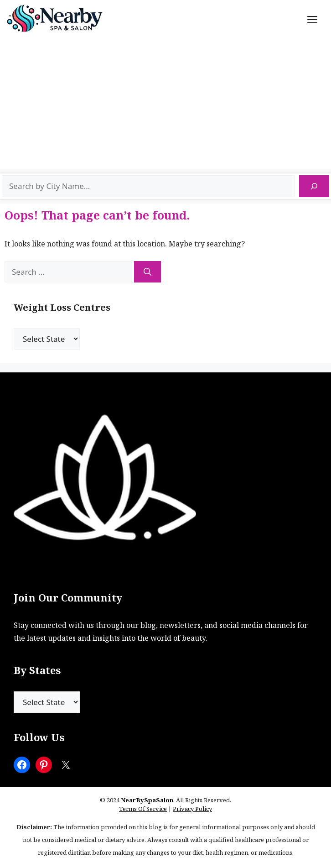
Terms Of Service (143, 809)
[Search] (314, 186)
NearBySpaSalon (147, 800)
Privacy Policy (192, 809)
